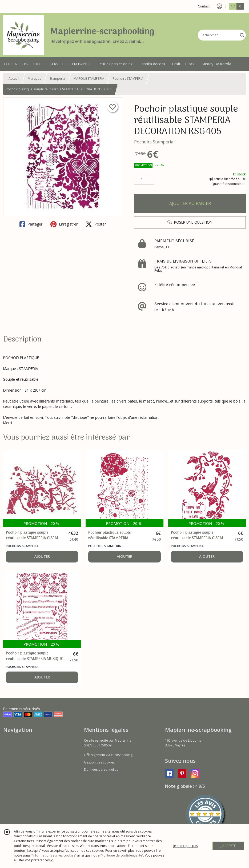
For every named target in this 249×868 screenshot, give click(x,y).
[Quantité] (144, 179)
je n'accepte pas (186, 846)
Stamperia (57, 79)
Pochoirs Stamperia (154, 142)
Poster (96, 224)
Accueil (14, 79)
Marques (34, 79)
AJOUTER (42, 556)
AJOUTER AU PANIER (190, 203)
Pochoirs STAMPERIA (128, 79)
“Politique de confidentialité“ (122, 855)
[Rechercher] (242, 35)
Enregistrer (64, 224)
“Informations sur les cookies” (54, 855)
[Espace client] (219, 6)
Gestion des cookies (99, 762)
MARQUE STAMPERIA (89, 79)
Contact (204, 6)
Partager (31, 224)
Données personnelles (101, 769)
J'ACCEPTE (228, 846)
